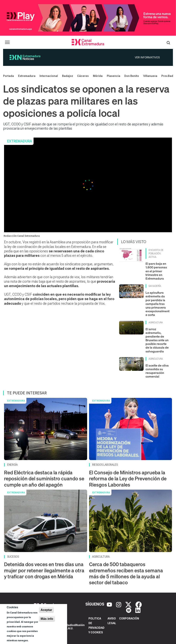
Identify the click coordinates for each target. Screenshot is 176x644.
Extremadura (27, 76)
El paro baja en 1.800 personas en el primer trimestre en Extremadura (156, 271)
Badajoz (68, 76)
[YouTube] (110, 604)
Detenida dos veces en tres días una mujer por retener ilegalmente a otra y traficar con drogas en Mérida (44, 570)
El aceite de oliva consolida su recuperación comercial (157, 371)
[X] (129, 604)
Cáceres (83, 76)
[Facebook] (139, 604)
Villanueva (150, 76)
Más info (47, 619)
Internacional (49, 76)
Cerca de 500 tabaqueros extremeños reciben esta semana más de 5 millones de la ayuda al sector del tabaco (126, 573)
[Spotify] (129, 610)
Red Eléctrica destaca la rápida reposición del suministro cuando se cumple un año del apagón (44, 479)
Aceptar (46, 610)
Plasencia (114, 76)
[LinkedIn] (138, 610)
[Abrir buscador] (168, 42)
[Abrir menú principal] (7, 42)
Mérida (98, 76)
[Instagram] (119, 604)
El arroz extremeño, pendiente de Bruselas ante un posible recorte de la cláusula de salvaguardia (157, 340)
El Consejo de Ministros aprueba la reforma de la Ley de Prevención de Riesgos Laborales (128, 479)
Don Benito (132, 76)
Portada (8, 76)
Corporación (129, 618)
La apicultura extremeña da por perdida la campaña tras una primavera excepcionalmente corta (157, 304)
